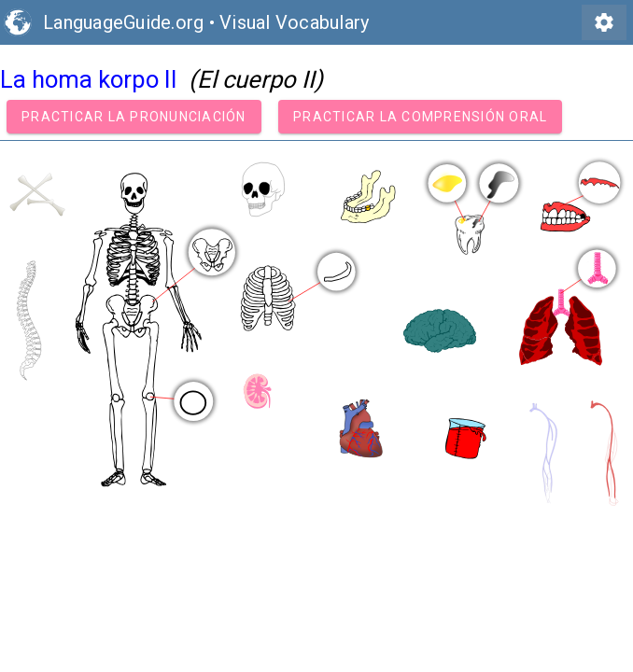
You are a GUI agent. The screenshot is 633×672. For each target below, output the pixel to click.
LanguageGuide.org (123, 22)
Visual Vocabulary (294, 22)
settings (604, 22)
